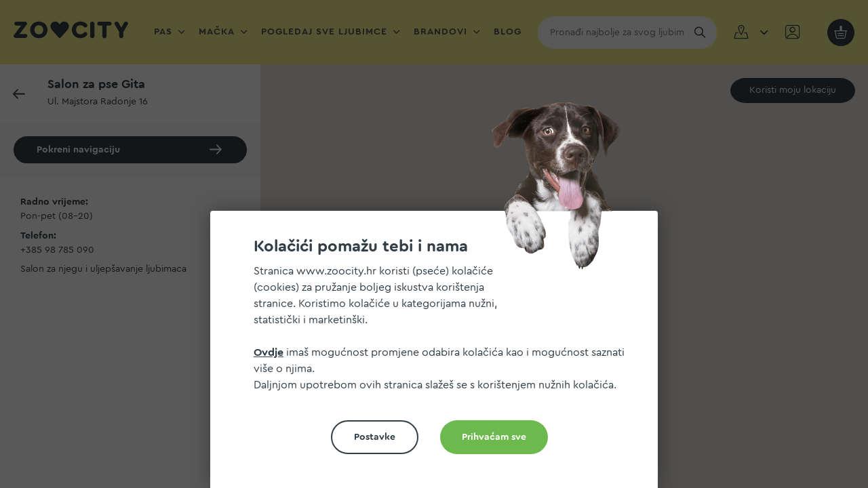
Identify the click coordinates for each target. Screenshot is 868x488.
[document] (439, 355)
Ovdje (269, 352)
